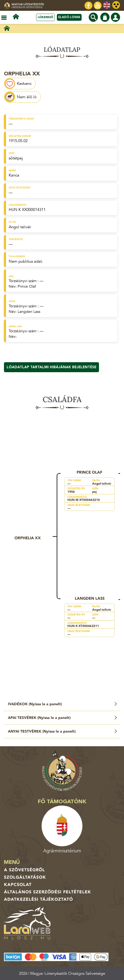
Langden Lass (29, 312)
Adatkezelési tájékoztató (38, 899)
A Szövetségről (24, 870)
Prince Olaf (27, 286)
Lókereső (45, 17)
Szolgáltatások (25, 877)
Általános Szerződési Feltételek (48, 892)
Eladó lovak (69, 17)
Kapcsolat (18, 885)
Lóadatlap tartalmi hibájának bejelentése (51, 367)
